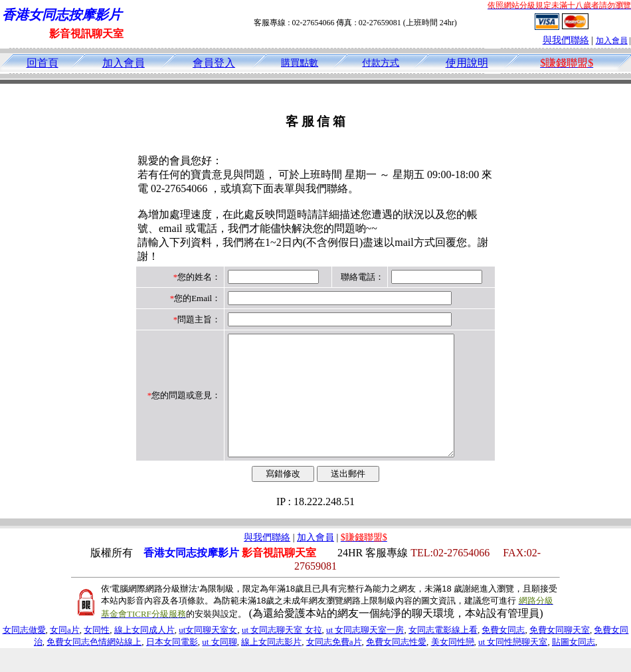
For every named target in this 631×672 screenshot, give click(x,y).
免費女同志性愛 (396, 666)
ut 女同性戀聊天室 (513, 666)
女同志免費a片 (334, 666)
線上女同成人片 (144, 654)
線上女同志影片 (271, 666)
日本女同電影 (172, 666)
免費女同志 (503, 654)
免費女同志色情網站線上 (94, 666)
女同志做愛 (24, 654)
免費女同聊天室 (560, 654)
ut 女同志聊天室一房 (365, 654)
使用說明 (467, 63)
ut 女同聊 (219, 666)
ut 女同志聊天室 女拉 (282, 654)
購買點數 (300, 63)
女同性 (97, 654)
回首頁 (43, 63)
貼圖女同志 (574, 666)
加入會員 (612, 41)
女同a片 (65, 654)
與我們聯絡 (566, 40)
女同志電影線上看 (443, 654)
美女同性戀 (453, 666)
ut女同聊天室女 (208, 654)
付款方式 (381, 63)
